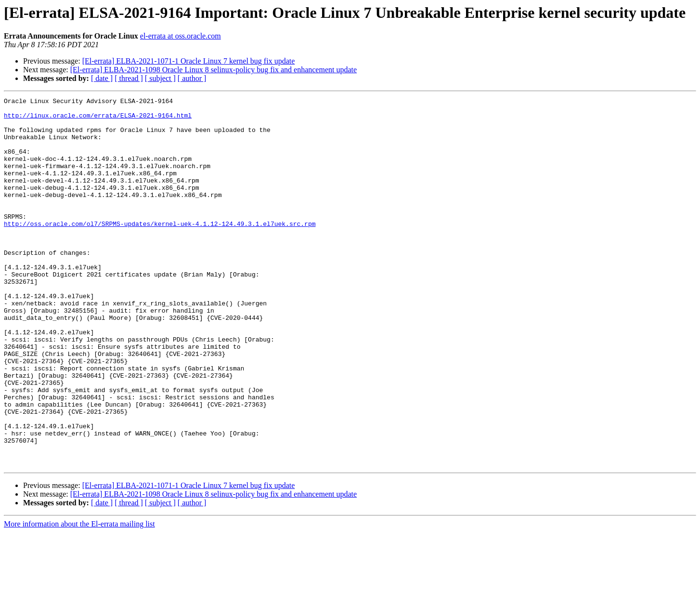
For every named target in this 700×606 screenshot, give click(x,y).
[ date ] (102, 78)
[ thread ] (129, 78)
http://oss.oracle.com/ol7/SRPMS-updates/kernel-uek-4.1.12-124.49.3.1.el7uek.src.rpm (160, 250)
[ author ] (192, 78)
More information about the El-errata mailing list (79, 598)
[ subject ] (160, 78)
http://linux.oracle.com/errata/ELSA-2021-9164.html (98, 119)
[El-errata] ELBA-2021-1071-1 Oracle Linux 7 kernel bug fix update (189, 61)
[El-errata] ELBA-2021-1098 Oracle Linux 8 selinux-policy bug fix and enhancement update (214, 70)
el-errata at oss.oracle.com (181, 36)
